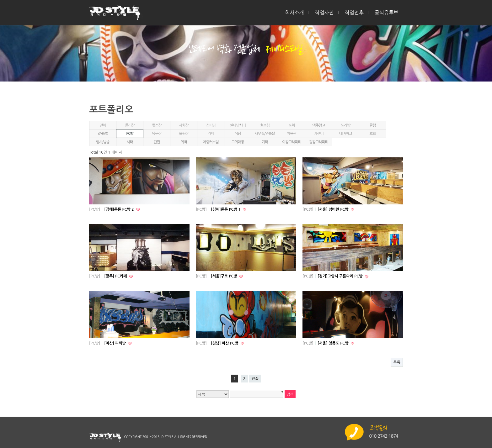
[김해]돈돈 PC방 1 (226, 209)
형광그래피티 (318, 142)
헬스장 (157, 125)
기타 (265, 142)
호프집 (265, 125)
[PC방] (95, 209)
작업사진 (324, 13)
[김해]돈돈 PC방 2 (119, 209)
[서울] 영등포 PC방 (333, 343)
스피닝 (211, 125)
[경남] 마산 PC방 (225, 343)
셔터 (130, 142)
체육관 (291, 134)
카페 (211, 134)
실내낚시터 (238, 125)
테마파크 (345, 134)
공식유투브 (386, 13)
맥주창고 (318, 125)
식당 (238, 134)
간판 (157, 142)
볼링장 (184, 134)
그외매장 (238, 142)
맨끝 (255, 379)
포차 (291, 125)
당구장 (157, 134)
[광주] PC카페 (116, 276)
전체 (103, 125)
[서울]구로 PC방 (225, 276)
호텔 (372, 134)
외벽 (184, 142)
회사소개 (294, 13)
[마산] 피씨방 (115, 343)
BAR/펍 (103, 134)
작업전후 (354, 13)
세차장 (184, 125)
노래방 (345, 125)
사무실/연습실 (265, 134)
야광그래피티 (291, 142)
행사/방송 (103, 142)
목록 (397, 362)
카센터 (318, 134)
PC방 (130, 134)
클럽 (372, 125)
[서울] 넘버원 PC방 (333, 209)
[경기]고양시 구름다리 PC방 (341, 276)
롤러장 (130, 125)
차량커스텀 (211, 142)
